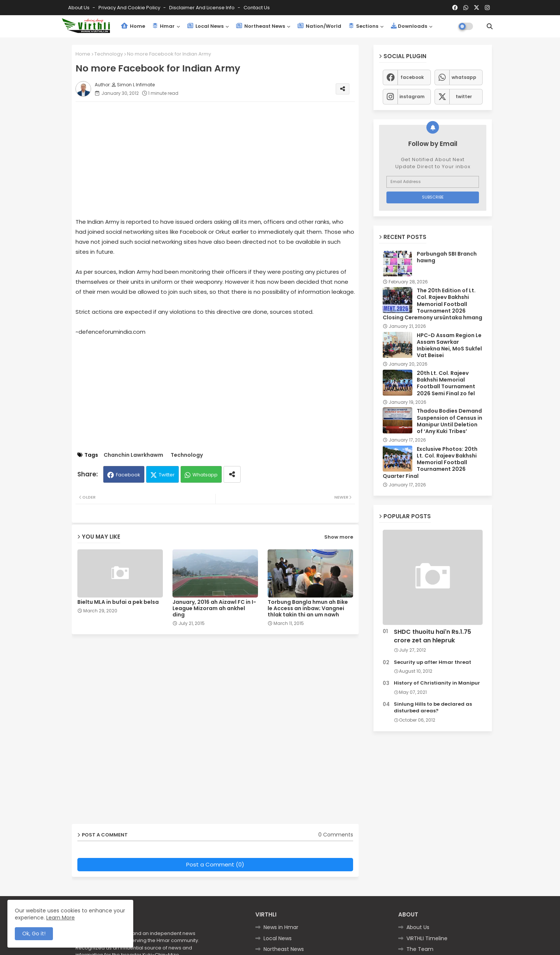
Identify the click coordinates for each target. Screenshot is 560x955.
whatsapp (464, 77)
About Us (79, 8)
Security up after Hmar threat (432, 662)
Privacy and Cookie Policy (130, 8)
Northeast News (261, 26)
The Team (420, 949)
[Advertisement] (223, 159)
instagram (412, 97)
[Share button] (232, 474)
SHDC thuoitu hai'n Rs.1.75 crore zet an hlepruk (432, 636)
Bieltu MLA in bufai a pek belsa (118, 602)
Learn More (61, 918)
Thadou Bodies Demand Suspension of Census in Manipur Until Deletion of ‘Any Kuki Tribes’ (450, 421)
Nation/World (319, 26)
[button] (490, 26)
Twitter (167, 475)
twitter (464, 97)
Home (133, 26)
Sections (363, 26)
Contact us (257, 8)
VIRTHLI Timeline (427, 938)
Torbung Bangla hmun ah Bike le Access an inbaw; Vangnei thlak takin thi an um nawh (308, 608)
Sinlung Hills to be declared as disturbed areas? (433, 708)
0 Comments (336, 835)
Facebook (128, 475)
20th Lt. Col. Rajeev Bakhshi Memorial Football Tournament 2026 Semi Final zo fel (446, 383)
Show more (339, 537)
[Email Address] (433, 182)
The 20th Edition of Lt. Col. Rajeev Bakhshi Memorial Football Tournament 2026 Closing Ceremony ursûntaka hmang (432, 304)
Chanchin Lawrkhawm (133, 455)
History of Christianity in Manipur (437, 683)
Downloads (409, 26)
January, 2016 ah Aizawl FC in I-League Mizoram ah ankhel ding (214, 608)
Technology (109, 54)
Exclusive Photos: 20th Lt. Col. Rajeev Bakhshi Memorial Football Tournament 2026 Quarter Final (430, 462)
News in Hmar (281, 927)
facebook (412, 77)
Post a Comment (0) (215, 864)
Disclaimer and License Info (202, 8)
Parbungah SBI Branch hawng (447, 257)
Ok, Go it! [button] (34, 934)
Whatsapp (205, 475)
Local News (205, 26)
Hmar (164, 26)
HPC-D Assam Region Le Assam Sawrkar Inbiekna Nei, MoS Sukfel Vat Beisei (449, 345)
